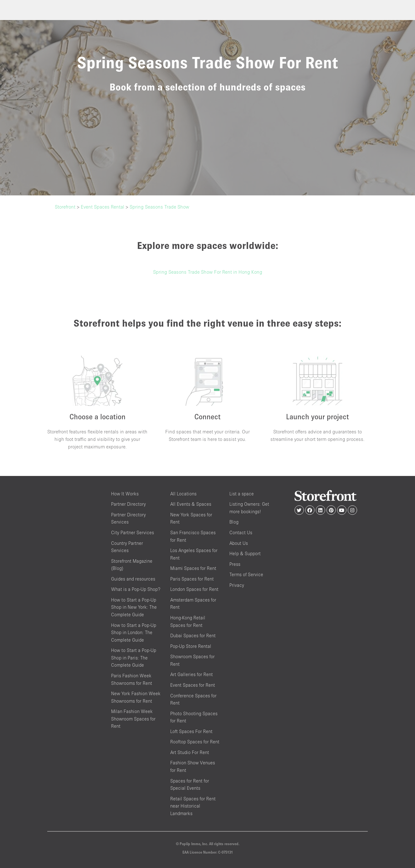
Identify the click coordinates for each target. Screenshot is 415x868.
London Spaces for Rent (194, 589)
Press (235, 564)
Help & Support (245, 553)
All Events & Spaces (191, 504)
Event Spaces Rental (102, 207)
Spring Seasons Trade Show (159, 207)
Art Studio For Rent (190, 752)
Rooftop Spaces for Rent (195, 742)
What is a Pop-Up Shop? (136, 589)
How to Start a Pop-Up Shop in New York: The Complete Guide (134, 607)
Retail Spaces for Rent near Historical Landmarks (193, 806)
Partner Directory (128, 504)
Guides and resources (133, 579)
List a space (242, 494)
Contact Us (241, 532)
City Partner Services (133, 532)
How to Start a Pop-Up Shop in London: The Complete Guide (134, 633)
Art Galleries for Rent (192, 674)
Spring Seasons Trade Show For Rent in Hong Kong (208, 272)
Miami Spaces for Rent (193, 568)
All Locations (183, 494)
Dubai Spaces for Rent (193, 635)
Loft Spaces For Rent (191, 731)
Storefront (65, 207)
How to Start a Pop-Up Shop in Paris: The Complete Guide (134, 658)
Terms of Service (246, 574)
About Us (239, 543)
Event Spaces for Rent (193, 685)
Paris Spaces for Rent (192, 579)
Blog (234, 522)
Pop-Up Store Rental (191, 646)
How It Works (125, 494)
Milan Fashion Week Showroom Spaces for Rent (133, 719)
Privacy (237, 585)
